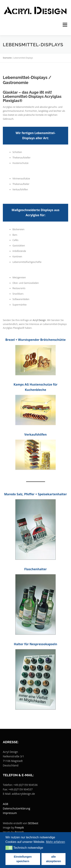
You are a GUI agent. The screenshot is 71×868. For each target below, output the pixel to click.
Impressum (10, 813)
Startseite (7, 58)
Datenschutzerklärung (16, 808)
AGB (5, 804)
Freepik (19, 827)
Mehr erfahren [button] (56, 842)
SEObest (33, 823)
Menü (65, 25)
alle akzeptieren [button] (53, 859)
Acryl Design (39, 329)
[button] (9, 848)
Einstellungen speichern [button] (23, 859)
